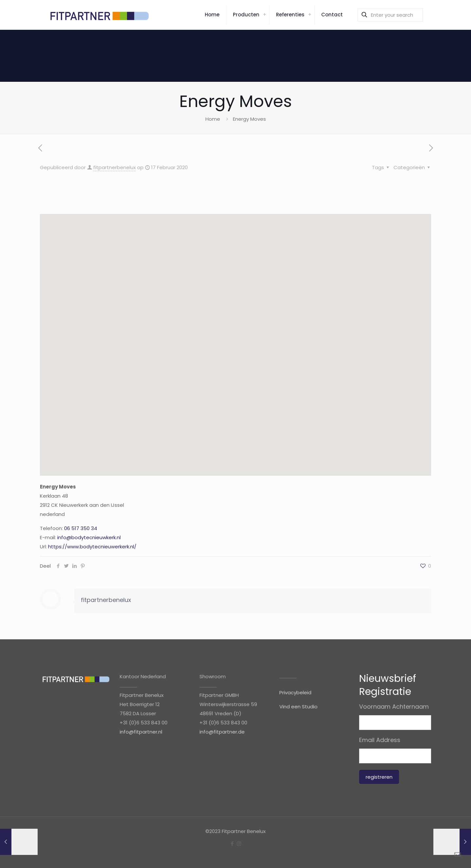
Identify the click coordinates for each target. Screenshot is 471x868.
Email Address (380, 740)
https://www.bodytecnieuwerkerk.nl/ (92, 547)
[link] (265, 15)
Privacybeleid (295, 692)
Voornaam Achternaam (394, 707)
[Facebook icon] (232, 844)
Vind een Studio (298, 707)
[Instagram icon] (239, 844)
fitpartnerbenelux (114, 167)
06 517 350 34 (81, 528)
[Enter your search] (390, 15)
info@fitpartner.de (222, 732)
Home (213, 119)
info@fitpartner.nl (141, 732)
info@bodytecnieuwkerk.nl (89, 537)
